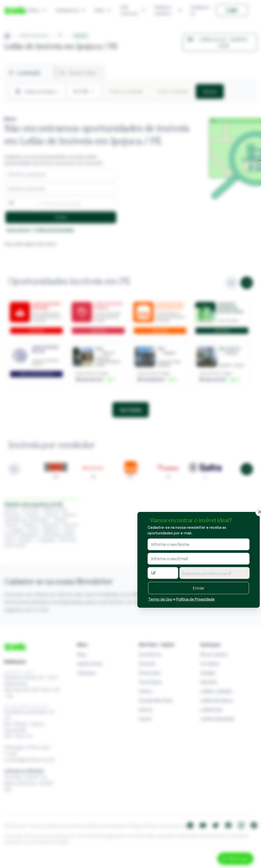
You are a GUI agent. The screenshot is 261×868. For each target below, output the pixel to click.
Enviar (199, 588)
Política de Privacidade (195, 599)
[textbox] (214, 573)
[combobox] (214, 573)
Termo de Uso (160, 599)
